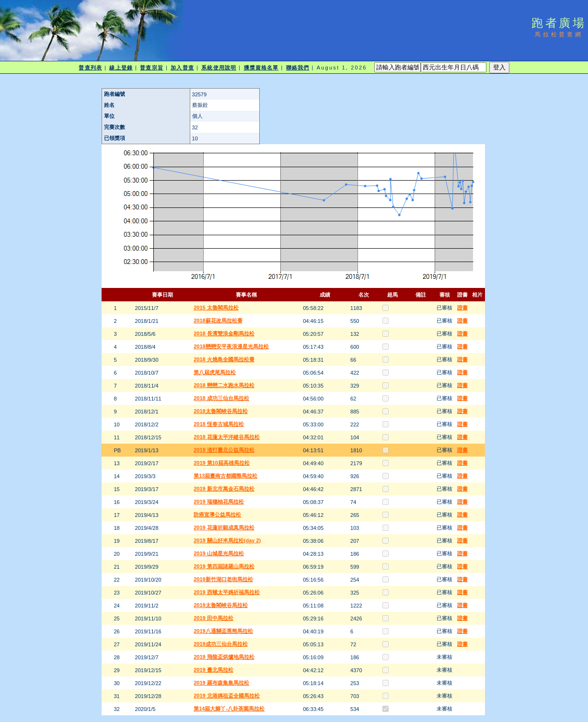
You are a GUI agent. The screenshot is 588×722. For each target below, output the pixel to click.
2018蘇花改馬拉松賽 (218, 321)
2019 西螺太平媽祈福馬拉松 (227, 592)
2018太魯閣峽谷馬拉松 (220, 411)
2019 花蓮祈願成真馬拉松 (224, 527)
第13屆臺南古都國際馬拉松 (225, 476)
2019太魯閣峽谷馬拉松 (220, 605)
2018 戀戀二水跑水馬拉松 (224, 385)
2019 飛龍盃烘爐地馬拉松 (224, 657)
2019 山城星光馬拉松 (219, 553)
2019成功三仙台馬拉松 (220, 644)
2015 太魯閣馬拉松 (216, 308)
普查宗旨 (151, 68)
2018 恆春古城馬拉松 (219, 424)
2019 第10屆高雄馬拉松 (222, 463)
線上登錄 (121, 68)
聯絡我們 (298, 68)
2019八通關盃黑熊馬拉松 (223, 631)
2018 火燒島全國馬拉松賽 (224, 359)
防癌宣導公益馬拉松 (217, 515)
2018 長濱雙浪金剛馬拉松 (224, 333)
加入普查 (182, 68)
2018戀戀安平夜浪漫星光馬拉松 (231, 346)
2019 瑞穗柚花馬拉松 (219, 502)
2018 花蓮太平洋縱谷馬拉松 (227, 437)
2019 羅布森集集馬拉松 (221, 683)
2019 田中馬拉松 (213, 618)
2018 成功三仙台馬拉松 (221, 398)
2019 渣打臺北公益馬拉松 (224, 450)
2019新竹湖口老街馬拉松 (223, 579)
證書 (462, 308)
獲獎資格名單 (261, 68)
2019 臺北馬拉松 (213, 670)
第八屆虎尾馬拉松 (215, 372)
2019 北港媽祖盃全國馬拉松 (227, 696)
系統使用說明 (219, 68)
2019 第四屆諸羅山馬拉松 (224, 566)
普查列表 (90, 68)
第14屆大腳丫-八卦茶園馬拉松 (229, 709)
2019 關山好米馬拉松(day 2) (227, 540)
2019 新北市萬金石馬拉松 (224, 489)
